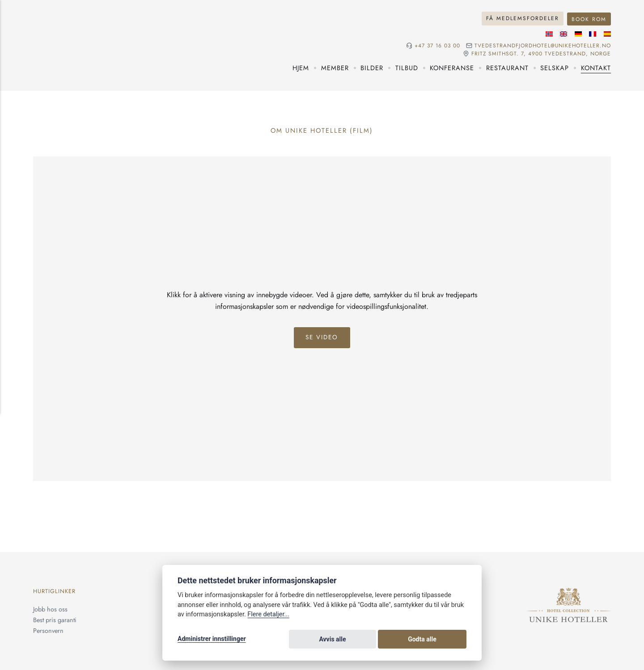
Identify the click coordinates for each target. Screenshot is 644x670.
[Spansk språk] (607, 34)
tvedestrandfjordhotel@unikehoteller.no (542, 45)
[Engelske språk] (563, 34)
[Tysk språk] (578, 34)
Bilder (372, 67)
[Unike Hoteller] (569, 592)
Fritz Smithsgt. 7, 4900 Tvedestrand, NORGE (541, 53)
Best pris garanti (55, 619)
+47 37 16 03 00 (436, 45)
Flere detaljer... (268, 616)
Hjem (301, 67)
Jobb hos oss (50, 609)
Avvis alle (393, 640)
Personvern (48, 630)
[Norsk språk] (549, 34)
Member (335, 67)
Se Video (322, 337)
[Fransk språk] (593, 34)
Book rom (589, 18)
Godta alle (443, 640)
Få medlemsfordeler (523, 18)
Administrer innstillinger (212, 640)
